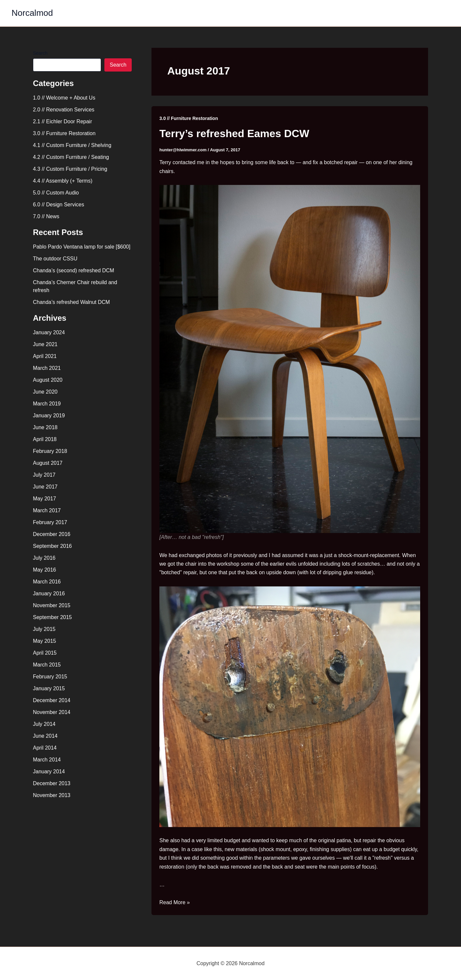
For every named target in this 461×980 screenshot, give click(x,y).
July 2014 (44, 724)
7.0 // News (46, 216)
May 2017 (44, 499)
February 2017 (50, 522)
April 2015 (45, 653)
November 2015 (52, 605)
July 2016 (44, 558)
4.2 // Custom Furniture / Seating (71, 157)
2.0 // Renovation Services (64, 110)
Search (40, 53)
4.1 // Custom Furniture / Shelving (72, 145)
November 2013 (52, 795)
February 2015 (50, 677)
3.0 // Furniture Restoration (64, 133)
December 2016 (52, 534)
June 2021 (45, 344)
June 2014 (45, 736)
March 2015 (47, 665)
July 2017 (44, 475)
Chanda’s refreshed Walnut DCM (71, 302)
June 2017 (45, 487)
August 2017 (48, 463)
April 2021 (45, 356)
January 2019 (49, 416)
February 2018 (50, 451)
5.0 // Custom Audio (56, 193)
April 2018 (45, 439)
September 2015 (52, 617)
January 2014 (49, 772)
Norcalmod (32, 13)
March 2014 (47, 760)
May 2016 (44, 570)
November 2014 (52, 712)
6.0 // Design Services (59, 205)
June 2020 (45, 392)
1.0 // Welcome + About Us (64, 98)
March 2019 (47, 404)
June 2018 (45, 427)
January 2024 (49, 332)
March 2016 (47, 582)
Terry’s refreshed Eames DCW (234, 134)
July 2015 (44, 629)
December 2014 (52, 700)
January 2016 (49, 594)
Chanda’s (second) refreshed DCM (74, 270)
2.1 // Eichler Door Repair (63, 121)
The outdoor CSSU (55, 259)
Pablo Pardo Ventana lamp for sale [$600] (82, 247)
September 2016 (52, 546)
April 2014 (45, 748)
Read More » (175, 902)
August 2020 (48, 380)
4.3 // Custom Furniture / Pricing (70, 169)
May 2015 (44, 641)
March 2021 (47, 368)
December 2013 (52, 783)
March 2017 (47, 510)
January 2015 (49, 688)
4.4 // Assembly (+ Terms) (63, 181)
